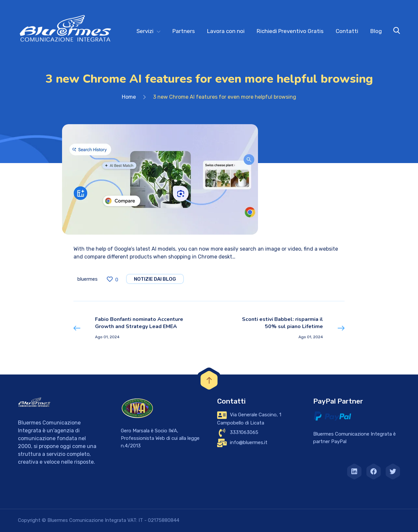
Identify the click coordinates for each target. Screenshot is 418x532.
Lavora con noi (226, 31)
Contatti (347, 31)
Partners (184, 31)
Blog (376, 31)
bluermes (88, 279)
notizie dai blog (155, 279)
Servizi (145, 31)
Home (129, 97)
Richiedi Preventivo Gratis (290, 31)
